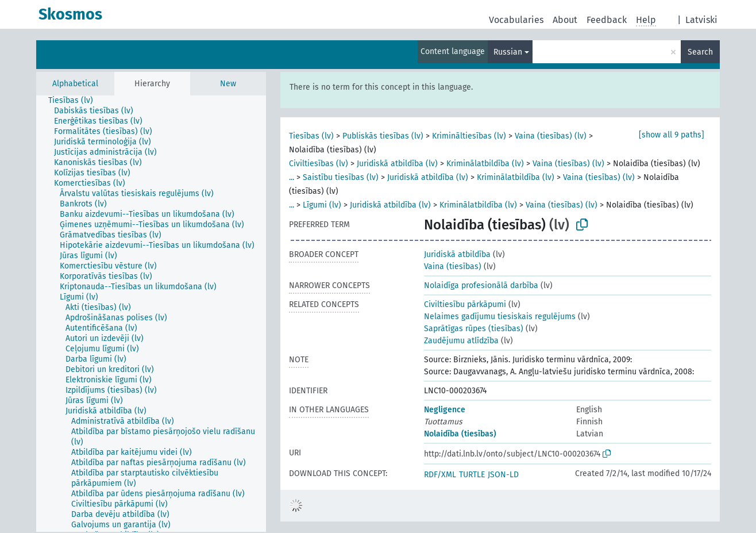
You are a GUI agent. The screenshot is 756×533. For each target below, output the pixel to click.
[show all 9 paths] (672, 135)
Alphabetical (75, 84)
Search (700, 52)
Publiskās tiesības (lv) (383, 136)
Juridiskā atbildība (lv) (397, 164)
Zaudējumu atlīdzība (461, 341)
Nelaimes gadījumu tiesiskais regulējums (500, 317)
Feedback (607, 20)
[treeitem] (76, 101)
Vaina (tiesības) (453, 266)
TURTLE (472, 475)
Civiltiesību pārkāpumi (465, 304)
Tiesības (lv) (311, 136)
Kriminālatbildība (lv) (485, 164)
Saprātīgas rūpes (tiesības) (474, 329)
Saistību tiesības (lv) (341, 177)
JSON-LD (503, 475)
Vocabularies (516, 20)
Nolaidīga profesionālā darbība (481, 285)
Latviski (701, 20)
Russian (508, 52)
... (292, 177)
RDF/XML (440, 475)
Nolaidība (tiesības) (460, 434)
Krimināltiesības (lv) (469, 136)
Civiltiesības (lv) (319, 164)
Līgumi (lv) (322, 205)
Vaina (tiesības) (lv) (551, 136)
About (565, 20)
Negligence (445, 410)
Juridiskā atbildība (457, 254)
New (228, 84)
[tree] (151, 314)
